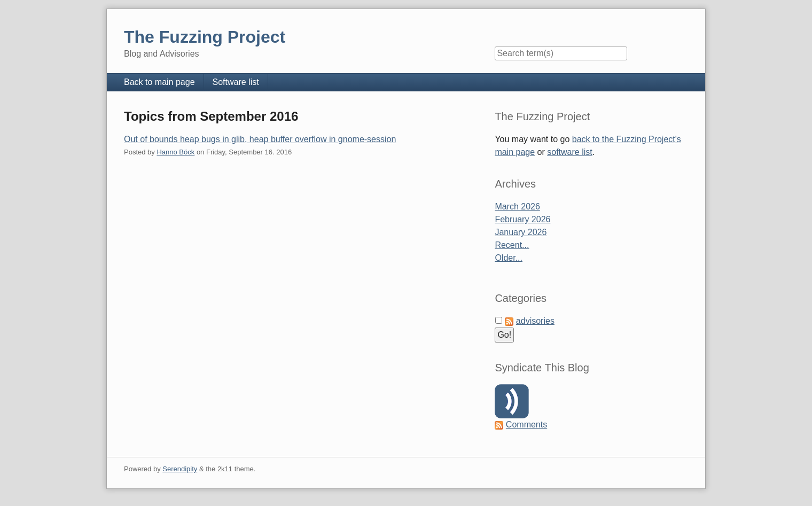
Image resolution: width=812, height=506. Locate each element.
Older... (509, 258)
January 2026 (521, 232)
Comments (526, 425)
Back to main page (159, 82)
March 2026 (517, 207)
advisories (535, 321)
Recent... (512, 245)
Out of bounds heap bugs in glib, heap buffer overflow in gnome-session (260, 139)
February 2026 (522, 219)
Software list (236, 82)
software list (569, 152)
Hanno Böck (175, 152)
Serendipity (180, 469)
